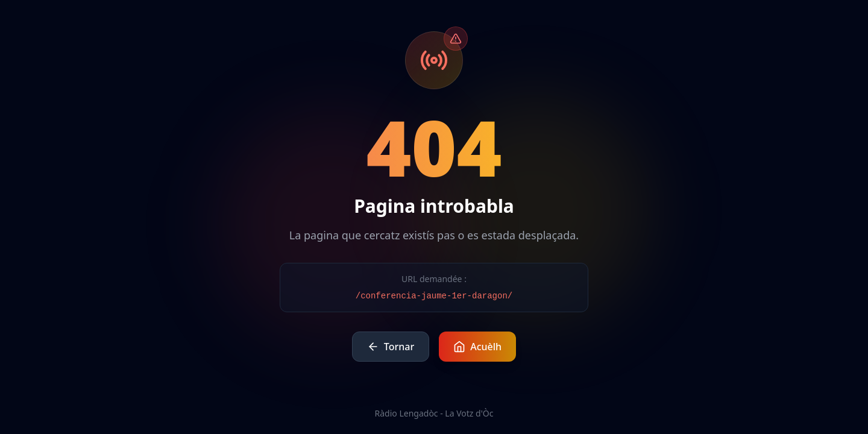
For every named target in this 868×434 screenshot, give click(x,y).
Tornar (391, 347)
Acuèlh (477, 347)
